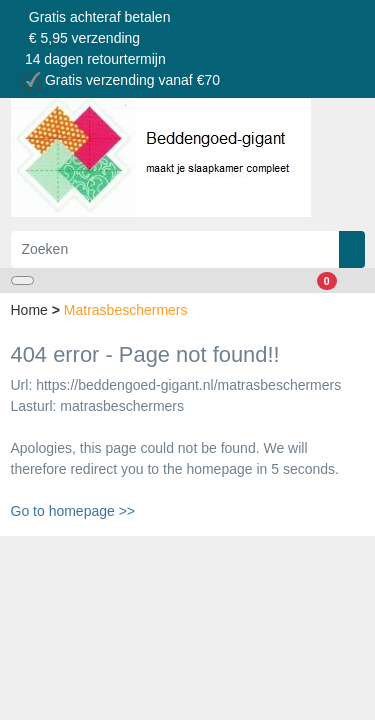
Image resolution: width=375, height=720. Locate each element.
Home (31, 310)
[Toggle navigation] (22, 280)
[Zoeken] (175, 249)
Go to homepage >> (73, 511)
